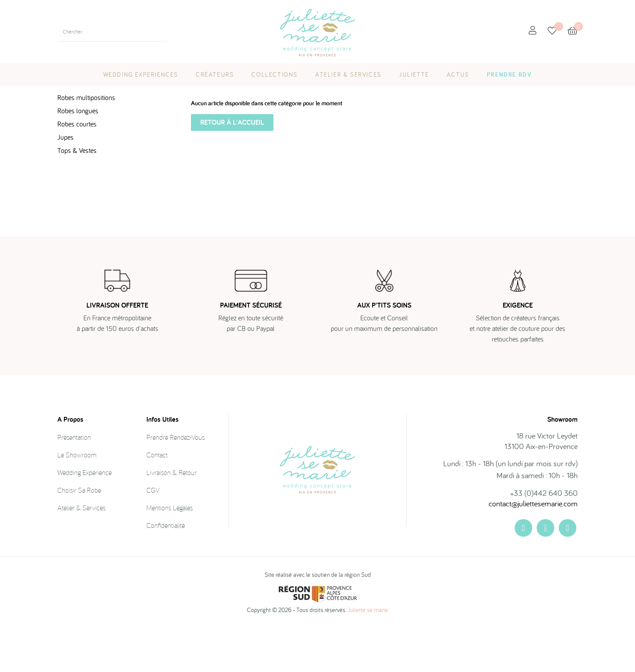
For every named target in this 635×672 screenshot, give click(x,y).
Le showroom (77, 498)
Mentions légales (170, 551)
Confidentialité (166, 569)
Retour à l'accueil (232, 166)
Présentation (74, 481)
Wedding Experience (84, 516)
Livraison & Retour (172, 516)
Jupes (65, 181)
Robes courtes (77, 167)
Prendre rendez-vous (176, 481)
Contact (157, 498)
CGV (153, 534)
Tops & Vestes (77, 194)
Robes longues (78, 154)
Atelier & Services (81, 551)
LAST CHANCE (81, 118)
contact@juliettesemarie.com (533, 547)
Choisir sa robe (79, 534)
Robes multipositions (86, 141)
